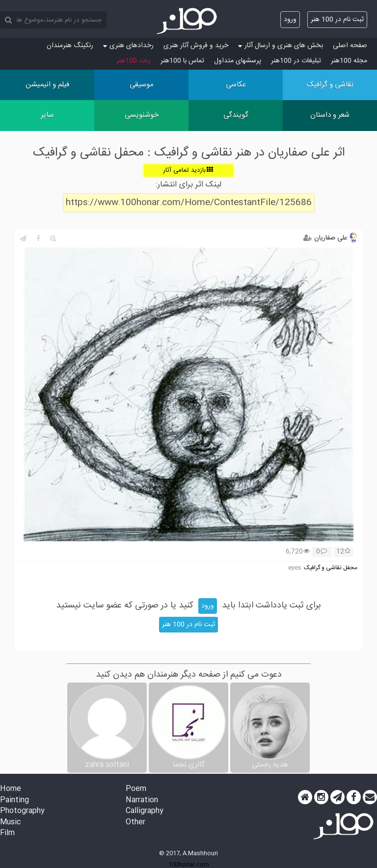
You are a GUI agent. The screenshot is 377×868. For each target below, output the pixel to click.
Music (10, 823)
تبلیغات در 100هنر (296, 61)
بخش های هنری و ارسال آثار (281, 46)
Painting (14, 801)
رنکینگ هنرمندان (70, 46)
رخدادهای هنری (128, 46)
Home (11, 789)
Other (135, 823)
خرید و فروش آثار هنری (196, 46)
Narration (142, 801)
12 (343, 552)
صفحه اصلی (350, 46)
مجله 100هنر (349, 61)
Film (7, 833)
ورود (290, 20)
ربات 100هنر (134, 61)
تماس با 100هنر (182, 61)
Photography (22, 811)
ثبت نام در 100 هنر (337, 20)
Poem (136, 789)
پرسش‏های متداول (238, 61)
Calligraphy (145, 811)
